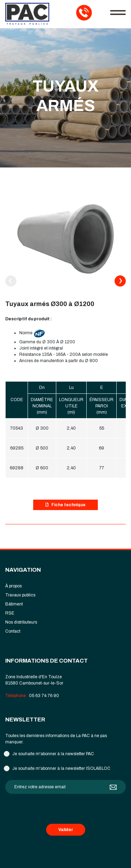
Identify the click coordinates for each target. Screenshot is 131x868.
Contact (13, 631)
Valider (66, 830)
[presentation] (11, 281)
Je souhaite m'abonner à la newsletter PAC (53, 754)
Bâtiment (14, 604)
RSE (10, 613)
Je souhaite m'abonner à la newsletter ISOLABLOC (61, 768)
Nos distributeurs (21, 622)
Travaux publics (20, 595)
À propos (13, 586)
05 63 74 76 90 (44, 696)
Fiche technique (65, 505)
